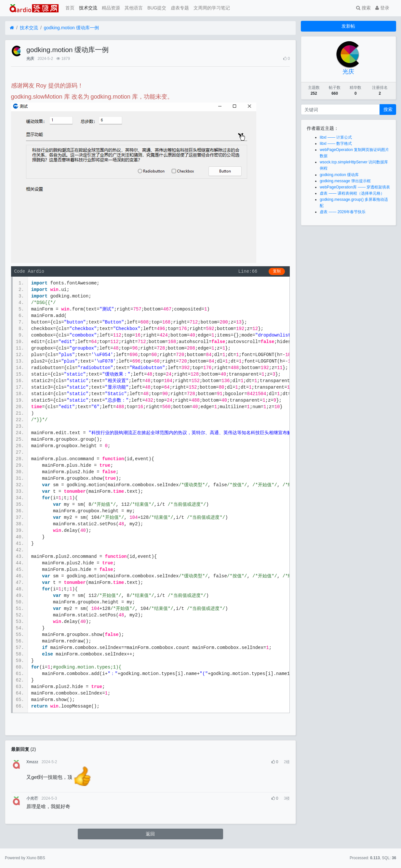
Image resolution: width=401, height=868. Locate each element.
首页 (70, 8)
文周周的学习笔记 (212, 8)
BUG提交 (157, 8)
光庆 (30, 59)
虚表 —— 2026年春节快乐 (343, 212)
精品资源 (111, 8)
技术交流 (88, 8)
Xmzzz (32, 762)
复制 (277, 271)
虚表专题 (180, 8)
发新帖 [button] (348, 26)
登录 (382, 8)
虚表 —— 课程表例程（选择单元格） (352, 193)
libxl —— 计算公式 (336, 137)
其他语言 (134, 8)
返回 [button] (150, 834)
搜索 (363, 8)
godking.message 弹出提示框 (345, 181)
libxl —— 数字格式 (336, 144)
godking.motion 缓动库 (339, 175)
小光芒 (32, 798)
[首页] (12, 28)
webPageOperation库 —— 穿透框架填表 (355, 187)
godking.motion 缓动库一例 (71, 28)
